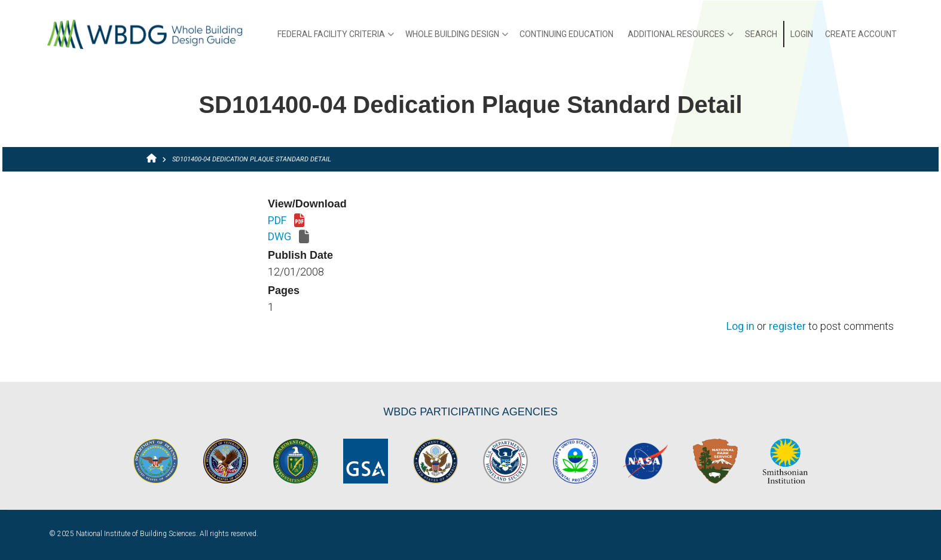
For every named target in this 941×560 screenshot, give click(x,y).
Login (802, 34)
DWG (288, 237)
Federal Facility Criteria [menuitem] (336, 38)
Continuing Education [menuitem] (566, 34)
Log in (740, 327)
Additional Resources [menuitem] (681, 38)
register (787, 327)
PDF (286, 221)
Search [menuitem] (761, 34)
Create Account (861, 34)
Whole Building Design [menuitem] (457, 38)
